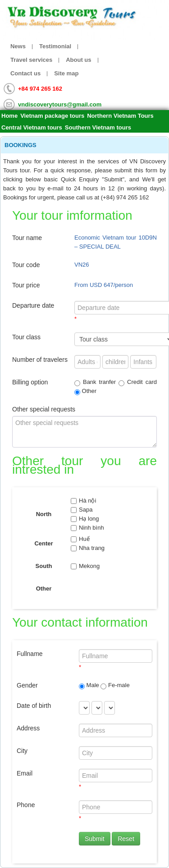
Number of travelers (40, 360)
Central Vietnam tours (32, 127)
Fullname (30, 654)
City (22, 751)
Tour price (26, 285)
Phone (26, 805)
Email (25, 773)
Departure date (33, 305)
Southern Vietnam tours (98, 127)
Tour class (26, 337)
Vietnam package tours (52, 116)
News (18, 46)
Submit (95, 839)
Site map (66, 73)
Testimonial (55, 46)
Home (9, 116)
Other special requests (44, 409)
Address (28, 728)
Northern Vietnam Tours (120, 116)
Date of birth (34, 706)
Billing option (30, 382)
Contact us (25, 73)
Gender (27, 685)
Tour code (26, 265)
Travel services (31, 60)
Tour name (27, 238)
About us (78, 60)
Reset (126, 839)
